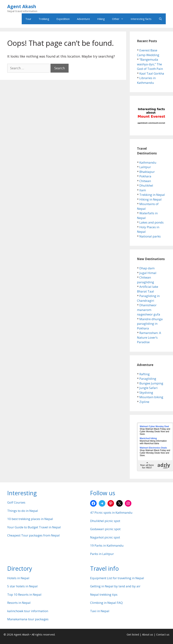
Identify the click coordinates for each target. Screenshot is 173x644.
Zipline (144, 402)
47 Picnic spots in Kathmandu (111, 513)
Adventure (83, 19)
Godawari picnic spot (105, 529)
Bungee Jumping (151, 383)
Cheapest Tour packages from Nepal (33, 535)
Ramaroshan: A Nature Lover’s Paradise (149, 337)
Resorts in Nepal (19, 603)
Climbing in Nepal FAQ (106, 603)
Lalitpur (145, 167)
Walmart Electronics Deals (153, 448)
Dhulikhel (146, 185)
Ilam (143, 190)
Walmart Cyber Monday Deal (154, 426)
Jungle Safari (148, 388)
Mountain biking (151, 397)
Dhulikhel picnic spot (105, 521)
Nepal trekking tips (104, 594)
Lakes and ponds (151, 222)
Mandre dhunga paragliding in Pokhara (150, 324)
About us (148, 634)
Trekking (44, 19)
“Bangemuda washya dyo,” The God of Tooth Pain (150, 64)
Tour (28, 19)
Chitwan (145, 181)
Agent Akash (22, 6)
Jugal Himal (148, 273)
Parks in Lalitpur (102, 554)
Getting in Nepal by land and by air (115, 586)
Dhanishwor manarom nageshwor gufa (149, 310)
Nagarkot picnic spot (105, 537)
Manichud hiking (148, 438)
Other (120, 19)
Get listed (133, 634)
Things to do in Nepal (23, 511)
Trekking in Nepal (152, 195)
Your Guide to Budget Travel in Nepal (34, 527)
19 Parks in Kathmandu (107, 545)
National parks (150, 236)
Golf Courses (16, 502)
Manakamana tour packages (28, 619)
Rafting (144, 374)
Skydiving (146, 392)
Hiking (101, 19)
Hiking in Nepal (150, 199)
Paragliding (148, 379)
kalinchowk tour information (28, 611)
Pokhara (145, 176)
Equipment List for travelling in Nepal (117, 578)
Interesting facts (141, 19)
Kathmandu (148, 162)
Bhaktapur (147, 172)
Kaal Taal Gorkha (152, 73)
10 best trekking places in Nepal (30, 519)
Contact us (163, 634)
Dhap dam (147, 268)
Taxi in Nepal (100, 611)
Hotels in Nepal (18, 578)
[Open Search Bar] (160, 19)
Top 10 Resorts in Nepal (24, 594)
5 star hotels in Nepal (22, 586)
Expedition (63, 19)
